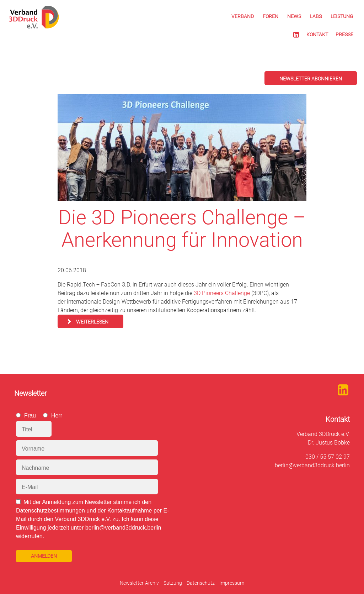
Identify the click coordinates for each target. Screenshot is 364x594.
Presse (344, 35)
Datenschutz (201, 583)
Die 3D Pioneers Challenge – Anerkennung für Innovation (182, 229)
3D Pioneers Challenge (222, 293)
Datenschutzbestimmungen (50, 511)
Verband (243, 16)
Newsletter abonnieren (311, 79)
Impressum (232, 583)
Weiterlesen (92, 322)
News (294, 16)
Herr (57, 416)
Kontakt (317, 35)
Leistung (342, 16)
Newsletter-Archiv (139, 583)
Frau (30, 416)
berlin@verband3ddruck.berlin (312, 465)
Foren (271, 16)
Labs (316, 16)
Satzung (173, 583)
